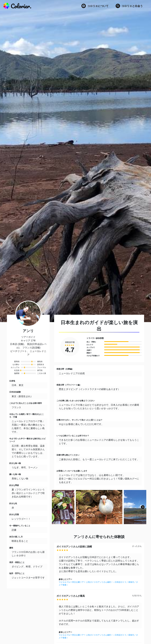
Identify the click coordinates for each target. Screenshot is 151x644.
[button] (55, 507)
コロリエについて (95, 6)
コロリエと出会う (129, 6)
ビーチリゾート (19, 351)
